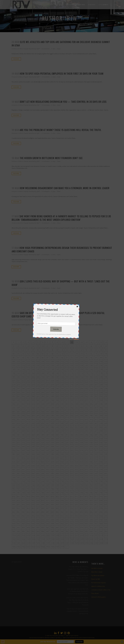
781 (18, 493)
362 (23, 412)
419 (106, 419)
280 (14, 396)
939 (106, 520)
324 (33, 404)
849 (57, 504)
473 (77, 431)
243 (28, 389)
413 (77, 419)
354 (82, 408)
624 (33, 462)
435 (86, 423)
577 (96, 450)
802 (23, 497)
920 (14, 520)
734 (82, 481)
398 (101, 416)
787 (48, 493)
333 (77, 404)
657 (96, 466)
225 (38, 385)
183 (28, 377)
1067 (48, 547)
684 (33, 473)
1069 (57, 547)
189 (57, 377)
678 (101, 470)
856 (91, 504)
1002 (23, 535)
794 (82, 493)
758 (101, 485)
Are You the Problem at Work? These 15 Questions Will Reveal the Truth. (61, 130)
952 (72, 524)
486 (43, 435)
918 (101, 516)
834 (82, 500)
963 (28, 527)
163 (28, 373)
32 (72, 346)
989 (57, 531)
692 (72, 473)
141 (18, 369)
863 (28, 508)
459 (106, 427)
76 (91, 354)
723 (28, 481)
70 (62, 354)
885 (38, 512)
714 (82, 477)
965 (38, 527)
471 (67, 431)
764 (33, 489)
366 (43, 412)
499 (106, 435)
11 (67, 342)
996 (91, 531)
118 (101, 362)
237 (96, 385)
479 (106, 431)
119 (106, 362)
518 (101, 439)
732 (72, 481)
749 (57, 485)
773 (77, 489)
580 (14, 454)
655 (86, 466)
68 (52, 354)
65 (38, 354)
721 (18, 481)
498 (101, 435)
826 (43, 500)
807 (48, 497)
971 (67, 527)
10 (62, 342)
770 (62, 489)
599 (106, 454)
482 (23, 435)
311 (67, 400)
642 (23, 466)
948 (52, 524)
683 (28, 473)
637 (96, 462)
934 (82, 520)
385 (38, 416)
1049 (57, 543)
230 (62, 385)
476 (91, 431)
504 (33, 439)
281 (18, 396)
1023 (28, 539)
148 (52, 369)
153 (77, 369)
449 (57, 427)
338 (101, 404)
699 (106, 473)
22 (23, 346)
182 (23, 377)
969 (57, 527)
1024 (33, 539)
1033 (77, 539)
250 (62, 389)
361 (18, 412)
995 (86, 531)
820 (14, 500)
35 (86, 346)
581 (18, 454)
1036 (91, 539)
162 (23, 373)
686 (43, 473)
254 (82, 389)
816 (91, 497)
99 (106, 358)
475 (86, 431)
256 (91, 389)
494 (82, 435)
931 (67, 520)
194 (82, 377)
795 (86, 493)
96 (91, 358)
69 (57, 354)
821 (18, 500)
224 (33, 385)
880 (14, 512)
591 (67, 454)
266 (43, 392)
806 (43, 497)
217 (96, 381)
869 (57, 508)
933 (77, 520)
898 (101, 512)
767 (48, 489)
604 (33, 458)
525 (38, 443)
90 (62, 358)
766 (43, 489)
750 (62, 485)
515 (86, 439)
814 (82, 497)
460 (14, 431)
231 (67, 385)
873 (77, 508)
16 (91, 342)
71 (67, 354)
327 (48, 404)
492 (72, 435)
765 (38, 489)
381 (18, 416)
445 (38, 427)
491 (67, 435)
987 (48, 531)
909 (57, 516)
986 (43, 531)
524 (33, 443)
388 (52, 416)
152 (72, 369)
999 (106, 531)
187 (48, 377)
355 (86, 408)
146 (43, 369)
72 (72, 354)
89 (57, 358)
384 (33, 416)
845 (38, 504)
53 (77, 350)
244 (33, 389)
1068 (53, 547)
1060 (14, 547)
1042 (23, 543)
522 (23, 443)
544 (33, 446)
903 (28, 516)
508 (52, 439)
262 (23, 392)
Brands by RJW (96, 579)
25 (38, 346)
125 (38, 365)
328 (52, 404)
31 (67, 346)
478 (101, 431)
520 (14, 443)
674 (82, 470)
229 (57, 385)
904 (33, 516)
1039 (106, 539)
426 (43, 423)
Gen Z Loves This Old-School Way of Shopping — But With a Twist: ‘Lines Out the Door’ (61, 283)
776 (91, 489)
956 (91, 524)
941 (18, 524)
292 (72, 396)
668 (52, 470)
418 (101, 419)
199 (106, 377)
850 (62, 504)
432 (72, 423)
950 (62, 524)
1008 (53, 535)
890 (62, 512)
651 (67, 466)
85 (38, 358)
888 (52, 512)
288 (52, 396)
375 (86, 412)
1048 (53, 543)
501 (18, 439)
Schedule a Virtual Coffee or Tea (101, 590)
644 (33, 466)
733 (77, 481)
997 (96, 531)
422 (23, 423)
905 (38, 516)
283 (28, 396)
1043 (28, 543)
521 (18, 443)
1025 (38, 539)
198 (101, 377)
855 (86, 504)
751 (67, 485)
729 (57, 481)
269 (57, 392)
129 (57, 365)
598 (101, 454)
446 (43, 427)
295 (86, 396)
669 (57, 470)
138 (101, 365)
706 (43, 477)
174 (82, 373)
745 (38, 485)
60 (14, 354)
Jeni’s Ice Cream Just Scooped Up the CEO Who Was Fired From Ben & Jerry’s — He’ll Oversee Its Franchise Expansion (77, 601)
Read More (16, 59)
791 (67, 493)
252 (72, 389)
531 (67, 443)
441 (18, 427)
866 (43, 508)
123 (28, 365)
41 (18, 350)
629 (57, 462)
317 (96, 400)
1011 (67, 535)
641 (18, 466)
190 (62, 377)
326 (43, 404)
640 (14, 466)
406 (43, 419)
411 (67, 419)
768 (52, 489)
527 (48, 443)
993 (77, 531)
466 (43, 431)
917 (96, 516)
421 (18, 423)
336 (91, 404)
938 (101, 520)
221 (18, 385)
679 (106, 470)
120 (14, 365)
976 (91, 527)
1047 (48, 543)
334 (82, 404)
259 (106, 389)
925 (38, 520)
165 (38, 373)
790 (62, 493)
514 (82, 439)
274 (82, 392)
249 (57, 389)
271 (67, 392)
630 (62, 462)
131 (67, 365)
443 (28, 427)
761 (18, 489)
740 (14, 485)
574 (82, 450)
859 (106, 504)
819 (106, 497)
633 (77, 462)
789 (57, 493)
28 (52, 346)
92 (72, 358)
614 (82, 458)
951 (67, 524)
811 (67, 497)
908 (52, 516)
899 (106, 512)
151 (67, 369)
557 (96, 446)
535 (86, 443)
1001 (19, 535)
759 (106, 485)
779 (106, 489)
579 (106, 450)
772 (72, 489)
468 (52, 431)
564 (33, 450)
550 (62, 446)
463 (28, 431)
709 (57, 477)
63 (28, 354)
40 (14, 350)
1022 (23, 539)
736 (91, 481)
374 (82, 412)
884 (33, 512)
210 (62, 381)
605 (38, 458)
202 (23, 381)
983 (28, 531)
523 (28, 443)
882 (23, 512)
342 (23, 408)
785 (38, 493)
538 (101, 443)
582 (23, 454)
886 (43, 512)
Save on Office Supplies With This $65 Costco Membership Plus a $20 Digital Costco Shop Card (58, 315)
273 (77, 392)
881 (18, 512)
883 (28, 512)
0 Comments (46, 49)
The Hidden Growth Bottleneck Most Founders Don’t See (51, 158)
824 (33, 500)
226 (43, 385)
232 (72, 385)
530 (62, 443)
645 (38, 466)
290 (62, 396)
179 (106, 373)
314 (82, 400)
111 (67, 362)
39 (106, 346)
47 (48, 350)
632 (72, 462)
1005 (38, 535)
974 (82, 527)
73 (77, 354)
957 (96, 524)
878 (101, 508)
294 (82, 396)
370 (62, 412)
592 (72, 454)
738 (101, 481)
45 (38, 350)
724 (33, 481)
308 (52, 400)
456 (91, 427)
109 (57, 362)
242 (23, 389)
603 (28, 458)
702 (23, 477)
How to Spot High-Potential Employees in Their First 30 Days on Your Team (62, 74)
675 (86, 470)
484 (33, 435)
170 (62, 373)
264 (33, 392)
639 (106, 462)
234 (82, 385)
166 (43, 373)
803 (28, 497)
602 (23, 458)
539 (106, 443)
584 (33, 454)
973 (77, 527)
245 (38, 389)
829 (57, 500)
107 (48, 362)
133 (77, 365)
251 (67, 389)
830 (62, 500)
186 (43, 377)
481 (18, 435)
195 (86, 377)
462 (23, 431)
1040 (14, 543)
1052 (72, 543)
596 (91, 454)
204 (33, 381)
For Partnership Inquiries (99, 583)
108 (52, 362)
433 (77, 423)
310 (62, 400)
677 (96, 470)
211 (67, 381)
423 (28, 423)
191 (67, 377)
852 (72, 504)
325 (38, 404)
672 (72, 470)
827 (48, 500)
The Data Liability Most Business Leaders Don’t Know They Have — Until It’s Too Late (78, 569)
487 (48, 435)
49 (57, 350)
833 (77, 500)
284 (33, 396)
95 (86, 358)
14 (82, 342)
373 (77, 412)
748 (52, 485)
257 (96, 389)
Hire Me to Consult (97, 568)
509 (57, 439)
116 (91, 362)
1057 (96, 543)
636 (91, 462)
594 (82, 454)
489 (57, 435)
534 (82, 443)
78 (101, 354)
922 (23, 520)
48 (52, 350)
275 (86, 392)
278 (101, 392)
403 (28, 419)
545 (38, 446)
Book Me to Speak (97, 572)
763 (28, 489)
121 (18, 365)
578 (101, 450)
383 (28, 416)
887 (48, 512)
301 (18, 400)
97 (96, 358)
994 (82, 531)
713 (77, 477)
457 (96, 427)
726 (43, 481)
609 (57, 458)
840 (14, 504)
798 (101, 493)
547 (48, 446)
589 (57, 454)
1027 (48, 539)
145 (38, 369)
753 (77, 485)
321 (18, 404)
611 (67, 458)
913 (77, 516)
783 (28, 493)
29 (57, 346)
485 (38, 435)
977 (96, 527)
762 (23, 489)
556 (91, 446)
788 (52, 493)
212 (72, 381)
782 (23, 493)
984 (33, 531)
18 (101, 342)
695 (86, 473)
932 (72, 520)
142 (23, 369)
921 (18, 520)
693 (77, 473)
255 (86, 389)
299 (106, 396)
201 (18, 381)
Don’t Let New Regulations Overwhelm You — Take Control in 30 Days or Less (63, 102)
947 (48, 524)
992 (72, 531)
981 (18, 531)
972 (72, 527)
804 (33, 497)
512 (72, 439)
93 (77, 358)
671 (67, 470)
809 (57, 497)
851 (67, 504)
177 (96, 373)
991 (67, 531)
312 (72, 400)
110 (62, 362)
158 (101, 369)
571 (67, 450)
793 (77, 493)
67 (48, 354)
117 (96, 362)
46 (43, 350)
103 (28, 362)
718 (101, 477)
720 (14, 481)
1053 (77, 543)
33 (77, 346)
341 (18, 408)
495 (86, 435)
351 (67, 408)
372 (72, 412)
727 (48, 481)
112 (72, 362)
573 (77, 450)
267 (48, 392)
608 (52, 458)
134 (82, 365)
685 (38, 473)
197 (96, 377)
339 (106, 404)
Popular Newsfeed (29, 49)
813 (77, 497)
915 (86, 516)
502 (23, 439)
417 (96, 419)
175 (86, 373)
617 (96, 458)
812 (72, 497)
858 (101, 504)
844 (33, 504)
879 (106, 508)
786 (43, 493)
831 (67, 500)
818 (101, 497)
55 (86, 350)
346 (43, 408)
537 (96, 443)
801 (18, 497)
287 (48, 396)
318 (101, 400)
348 (52, 408)
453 (77, 427)
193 (77, 377)
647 (48, 466)
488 (52, 435)
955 (86, 524)
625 (38, 462)
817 (96, 497)
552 (72, 446)
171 (67, 373)
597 (96, 454)
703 (28, 477)
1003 (28, 535)
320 (14, 404)
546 (43, 446)
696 (91, 473)
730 (62, 481)
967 (48, 527)
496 (91, 435)
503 (28, 439)
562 (23, 450)
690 (62, 473)
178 (101, 373)
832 (72, 500)
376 (91, 412)
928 (52, 520)
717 (96, 477)
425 (38, 423)
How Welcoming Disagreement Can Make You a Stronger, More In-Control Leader (65, 188)
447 (48, 427)
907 (48, 516)
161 (18, 373)
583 (28, 454)
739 (106, 481)
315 (86, 400)
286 (43, 396)
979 (106, 527)
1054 (82, 543)
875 (86, 508)
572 (72, 450)
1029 (57, 539)
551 (67, 446)
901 (18, 516)
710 (62, 477)
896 (91, 512)
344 (33, 408)
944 (33, 524)
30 (62, 346)
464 (33, 431)
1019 (106, 535)
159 (106, 369)
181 (18, 377)
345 (38, 408)
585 (38, 454)
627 (48, 462)
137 (96, 365)
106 (43, 362)
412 (72, 419)
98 (101, 358)
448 (52, 427)
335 (86, 404)
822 (23, 500)
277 (96, 392)
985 (38, 531)
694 (82, 473)
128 (52, 365)
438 (101, 423)
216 (91, 381)
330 (62, 404)
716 (91, 477)
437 (96, 423)
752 (72, 485)
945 (38, 524)
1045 (38, 543)
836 (91, 500)
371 (67, 412)
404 (33, 419)
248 (52, 389)
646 (43, 466)
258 (101, 389)
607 (48, 458)
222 (23, 385)
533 (77, 443)
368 (52, 412)
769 (57, 489)
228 (52, 385)
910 (62, 516)
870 (62, 508)
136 (91, 365)
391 (67, 416)
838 (101, 500)
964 (33, 527)
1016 (91, 535)
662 (23, 470)
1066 (43, 547)
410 (62, 419)
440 (14, 427)
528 (52, 443)
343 (28, 408)
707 (48, 477)
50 (62, 350)
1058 (101, 543)
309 (57, 400)
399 (106, 416)
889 (57, 512)
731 (67, 481)
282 (23, 396)
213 (77, 381)
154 (82, 369)
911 (67, 516)
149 (57, 369)
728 (52, 481)
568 (52, 450)
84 (33, 358)
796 (91, 493)
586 (43, 454)
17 (96, 342)
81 (18, 358)
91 (67, 358)
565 (38, 450)
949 (57, 524)
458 (101, 427)
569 (57, 450)
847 (48, 504)
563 (28, 450)
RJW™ (38, 49)
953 (77, 524)
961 (18, 527)
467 (48, 431)
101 (18, 362)
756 (91, 485)
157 (96, 369)
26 (43, 346)
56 (91, 350)
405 (38, 419)
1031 (67, 539)
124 (33, 365)
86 (43, 358)
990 (62, 531)
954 (82, 524)
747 (48, 485)
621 (18, 462)
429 (57, 423)
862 (23, 508)
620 (14, 462)
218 (101, 381)
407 (48, 419)
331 (67, 404)
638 (101, 462)
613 (77, 458)
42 (23, 350)
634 (82, 462)
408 (52, 419)
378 (101, 412)
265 (38, 392)
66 (43, 354)
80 (14, 358)
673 (77, 470)
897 (96, 512)
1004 (33, 535)
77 (96, 354)
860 (14, 508)
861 (18, 508)
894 (82, 512)
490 (62, 435)
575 (86, 450)
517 (96, 439)
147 (48, 369)
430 (62, 423)
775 (86, 489)
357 (96, 408)
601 (18, 458)
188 (52, 377)
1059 (106, 543)
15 (86, 342)
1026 (43, 539)
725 (38, 481)
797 (96, 493)
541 (18, 446)
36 (91, 346)
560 (14, 450)
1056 (91, 543)
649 (57, 466)
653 (77, 466)
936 (91, 520)
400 (14, 419)
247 (48, 389)
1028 (53, 539)
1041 (19, 543)
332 (72, 404)
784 (33, 493)
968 (52, 527)
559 (106, 446)
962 (23, 527)
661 (18, 470)
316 (91, 400)
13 (77, 342)
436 (91, 423)
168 (52, 373)
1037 (96, 539)
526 (43, 443)
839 (106, 500)
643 (28, 466)
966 (43, 527)
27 (48, 346)
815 (86, 497)
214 (82, 381)
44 (33, 350)
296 (91, 396)
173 (77, 373)
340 (14, 408)
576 (91, 450)
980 (14, 531)
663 (28, 470)
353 (77, 408)
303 (28, 400)
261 (18, 392)
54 (82, 350)
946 (43, 524)
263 (28, 392)
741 (18, 485)
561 (18, 450)
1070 (62, 547)
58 (101, 350)
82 (23, 358)
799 (106, 493)
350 (62, 408)
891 (67, 512)
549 (57, 446)
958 (101, 524)
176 (91, 373)
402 (23, 419)
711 (67, 477)
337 (96, 404)
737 (96, 481)
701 (18, 477)
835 (86, 500)
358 (101, 408)
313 (77, 400)
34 (82, 346)
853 (77, 504)
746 (43, 485)
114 (82, 362)
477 (96, 431)
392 (72, 416)
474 (82, 431)
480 (14, 435)
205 (38, 381)
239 (106, 385)
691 (67, 473)
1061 (19, 547)
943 (28, 524)
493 (77, 435)
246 (43, 389)
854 (82, 504)
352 (72, 408)
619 (106, 458)
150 (62, 369)
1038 (101, 539)
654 (82, 466)
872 (72, 508)
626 (43, 462)
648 (52, 466)
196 (91, 377)
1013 (77, 535)
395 (86, 416)
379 (106, 412)
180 (14, 377)
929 (57, 520)
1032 (72, 539)
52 (72, 350)
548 (52, 446)
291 (67, 396)
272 (72, 392)
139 (106, 365)
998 (101, 531)
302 (23, 400)
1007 (48, 535)
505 (38, 439)
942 (23, 524)
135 (86, 365)
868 (52, 508)
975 (86, 527)
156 (91, 369)
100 (14, 362)
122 (23, 365)
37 (96, 346)
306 (43, 400)
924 (33, 520)
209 (57, 381)
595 (86, 454)
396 (91, 416)
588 (52, 454)
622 (23, 462)
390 (62, 416)
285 (38, 396)
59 (106, 350)
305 (38, 400)
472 (72, 431)
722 (23, 481)
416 (91, 419)
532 (72, 443)
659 (106, 466)
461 (18, 431)
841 (18, 504)
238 (101, 385)
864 (33, 508)
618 (101, 458)
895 (86, 512)
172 (72, 373)
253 (77, 389)
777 (96, 489)
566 (43, 450)
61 (18, 354)
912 (72, 516)
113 (77, 362)
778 (101, 489)
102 (23, 362)
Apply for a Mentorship (98, 586)
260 (14, 392)
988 (52, 531)
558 (101, 446)
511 (67, 439)
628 (52, 462)
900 (14, 516)
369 (57, 412)
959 (106, 524)
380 (14, 416)
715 (86, 477)
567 (48, 450)
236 (91, 385)
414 (82, 419)
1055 (87, 543)
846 (43, 504)
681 (18, 473)
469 (57, 431)
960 (14, 527)
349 (57, 408)
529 (57, 443)
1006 (43, 535)
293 (77, 396)
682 (23, 473)
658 (101, 466)
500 (14, 439)
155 (86, 369)
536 (91, 443)
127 (48, 365)
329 (57, 404)
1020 (14, 539)
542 (23, 446)
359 (106, 408)
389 (57, 416)
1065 (38, 547)
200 (14, 381)
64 (33, 354)
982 (23, 531)
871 (67, 508)
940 (14, 524)
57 (96, 350)
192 (72, 377)
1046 (43, 543)
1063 (28, 547)
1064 (33, 547)
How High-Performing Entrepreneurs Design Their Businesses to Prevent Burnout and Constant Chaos (62, 249)
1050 (62, 543)
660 (14, 470)
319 (106, 400)
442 (23, 427)
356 (91, 408)
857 (96, 504)
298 (101, 396)
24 (33, 346)
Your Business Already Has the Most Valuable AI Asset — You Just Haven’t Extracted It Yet (77, 611)
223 (28, 385)
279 (106, 392)
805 (38, 497)
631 (67, 462)
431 (67, 423)
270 (62, 392)
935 (86, 520)
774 (82, 489)
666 (43, 470)
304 (33, 400)
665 (38, 470)
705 (38, 477)
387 (48, 416)
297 (96, 396)
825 (38, 500)
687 (48, 473)
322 (23, 404)
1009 (57, 535)
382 (23, 416)
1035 (87, 539)
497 (96, 435)
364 (33, 412)
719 (106, 477)
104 (33, 362)
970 (62, 527)
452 (72, 427)
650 (62, 466)
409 (57, 419)
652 (72, 466)
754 (82, 485)
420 (14, 423)
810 (62, 497)
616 (91, 458)
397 (96, 416)
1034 (82, 539)
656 (91, 466)
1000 (14, 535)
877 (96, 508)
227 (48, 385)
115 (86, 362)
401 (18, 419)
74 (82, 354)
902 (23, 516)
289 (57, 396)
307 (48, 400)
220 (14, 385)
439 (106, 423)
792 (72, 493)
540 (14, 446)
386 (43, 416)
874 (82, 508)
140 (14, 369)
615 (86, 458)
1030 (62, 539)
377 (96, 412)
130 (62, 365)
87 (48, 358)
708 (52, 477)
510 (62, 439)
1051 (67, 543)
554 (82, 446)
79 (106, 354)
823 (28, 500)
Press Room (95, 593)
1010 (62, 535)
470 (62, 431)
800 (14, 497)
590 (62, 454)
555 (86, 446)
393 (77, 416)
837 (96, 500)
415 (86, 419)
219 (106, 381)
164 (33, 373)
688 (52, 473)
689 (57, 473)
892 (72, 512)
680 (14, 473)
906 (43, 516)
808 (52, 497)
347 (48, 408)
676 (91, 470)
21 (18, 346)
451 (67, 427)
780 (14, 493)
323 (28, 404)
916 (91, 516)
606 (43, 458)
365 (38, 412)
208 (52, 381)
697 (96, 473)
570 (62, 450)
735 (86, 481)
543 (28, 446)
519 (106, 439)
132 (72, 365)
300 (14, 400)
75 (86, 354)
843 (28, 504)
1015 (87, 535)
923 (28, 520)
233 (77, 385)
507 (48, 439)
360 (14, 412)
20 (14, 346)
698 (101, 473)
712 (72, 477)
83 (28, 358)
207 (48, 381)
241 (18, 389)
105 (38, 362)
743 (28, 485)
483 (28, 435)
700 (14, 477)
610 (62, 458)
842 (23, 504)
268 (52, 392)
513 (77, 439)
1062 (23, 547)
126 (43, 365)
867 (48, 508)
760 (14, 489)
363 (28, 412)
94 (82, 358)
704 (33, 477)
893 (77, 512)
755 (86, 485)
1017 (96, 535)
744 (33, 485)
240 (14, 389)
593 (77, 454)
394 (82, 416)
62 (23, 354)
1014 (82, 535)
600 (14, 458)
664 (33, 470)
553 (77, 446)
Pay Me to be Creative (98, 575)
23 (28, 346)
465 (38, 431)
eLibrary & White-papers (99, 597)
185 (38, 377)
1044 (33, 543)
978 (101, 527)
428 (52, 423)
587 (48, 454)
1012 (72, 535)
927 (48, 520)
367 (48, 412)
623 (28, 462)
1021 (19, 539)
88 (52, 358)
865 (38, 508)
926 (43, 520)
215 (86, 381)
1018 (101, 535)
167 (48, 373)
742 (23, 485)
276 (91, 392)
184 (33, 377)
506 (43, 439)
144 (33, 369)
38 (101, 346)
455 (86, 427)
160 (14, 373)
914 (82, 516)
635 (86, 462)
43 (28, 350)
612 (72, 458)
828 (52, 500)
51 (67, 350)
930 (62, 520)
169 (57, 373)
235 (86, 385)
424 (33, 423)
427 (48, 423)
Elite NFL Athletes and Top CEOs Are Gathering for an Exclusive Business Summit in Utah (61, 44)
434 (82, 423)
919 (106, 516)
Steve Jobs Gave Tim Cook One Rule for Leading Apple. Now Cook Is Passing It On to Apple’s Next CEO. (78, 591)
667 (48, 470)
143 (28, 369)
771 (67, 489)
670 (62, 470)
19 (106, 342)
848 (52, 504)
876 (91, 508)
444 (33, 427)
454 (82, 427)
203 (28, 381)
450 (62, 427)
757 (96, 485)
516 (91, 439)
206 (43, 381)
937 (96, 520)
